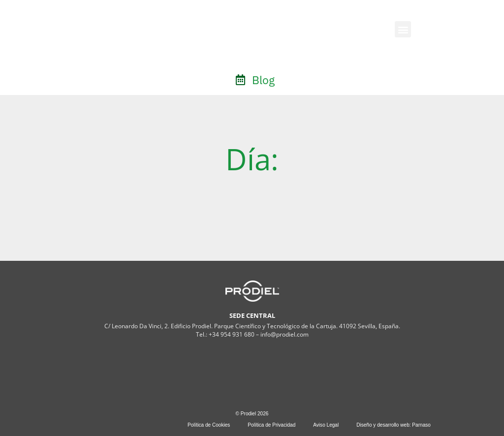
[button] (403, 29)
